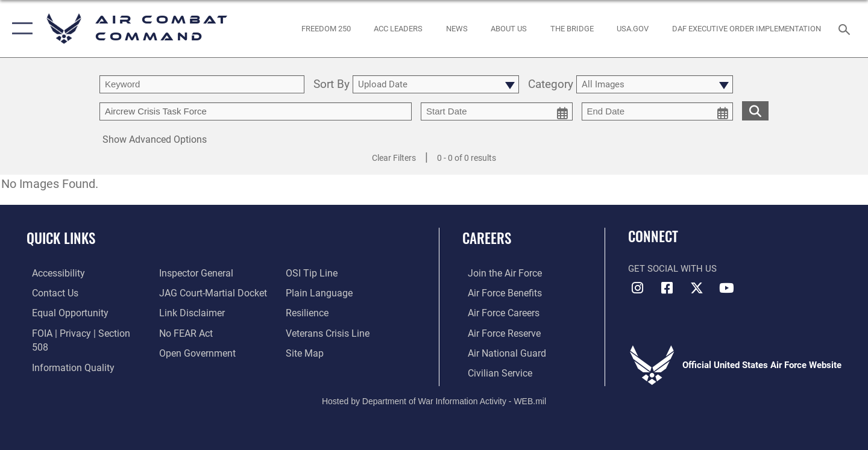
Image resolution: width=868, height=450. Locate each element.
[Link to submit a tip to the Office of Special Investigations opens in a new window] (312, 273)
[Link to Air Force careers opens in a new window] (498, 313)
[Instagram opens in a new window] (637, 288)
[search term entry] (202, 84)
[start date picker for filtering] (497, 111)
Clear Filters (394, 158)
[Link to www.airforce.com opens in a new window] (498, 273)
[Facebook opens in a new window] (667, 288)
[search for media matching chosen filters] (755, 111)
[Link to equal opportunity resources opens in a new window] (62, 313)
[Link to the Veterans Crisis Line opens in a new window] (328, 332)
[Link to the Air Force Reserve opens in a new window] (498, 332)
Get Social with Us (672, 269)
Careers (487, 238)
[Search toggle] (846, 28)
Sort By (332, 85)
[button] (20, 29)
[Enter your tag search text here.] (256, 111)
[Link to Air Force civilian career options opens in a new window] (493, 372)
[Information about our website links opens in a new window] (189, 313)
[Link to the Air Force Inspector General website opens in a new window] (193, 273)
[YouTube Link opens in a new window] (726, 288)
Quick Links (61, 238)
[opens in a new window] (633, 29)
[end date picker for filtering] (658, 111)
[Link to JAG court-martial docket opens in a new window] (209, 293)
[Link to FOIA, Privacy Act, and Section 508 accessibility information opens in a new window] (82, 332)
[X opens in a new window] (697, 288)
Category (551, 85)
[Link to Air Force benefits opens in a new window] (498, 293)
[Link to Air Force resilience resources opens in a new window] (308, 313)
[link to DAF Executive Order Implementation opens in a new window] (747, 29)
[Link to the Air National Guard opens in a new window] (499, 352)
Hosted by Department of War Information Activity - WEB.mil (434, 400)
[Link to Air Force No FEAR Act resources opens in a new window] (184, 332)
